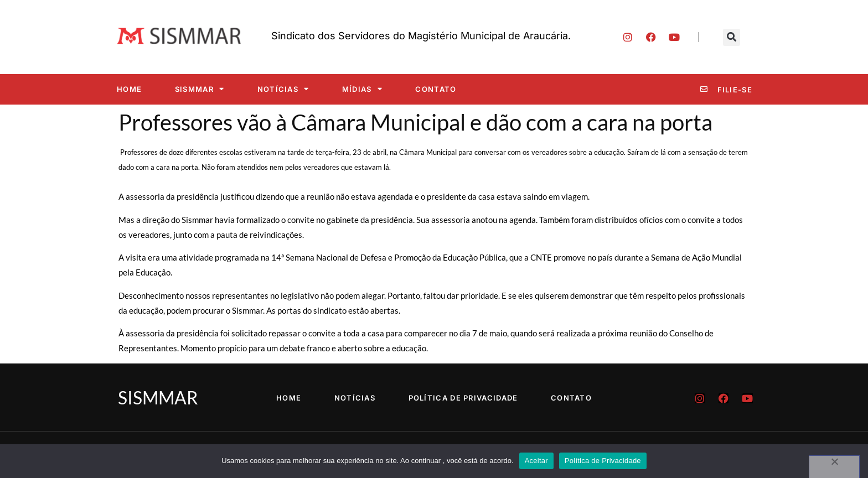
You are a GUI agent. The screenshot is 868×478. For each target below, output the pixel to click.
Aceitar (536, 461)
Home (129, 89)
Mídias (362, 89)
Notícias (283, 89)
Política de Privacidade (463, 398)
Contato (436, 89)
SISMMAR (200, 89)
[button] (732, 37)
